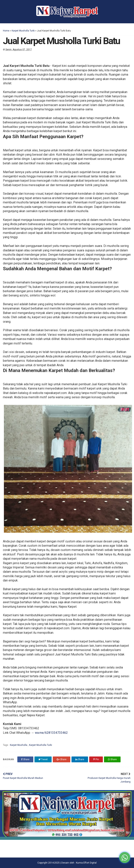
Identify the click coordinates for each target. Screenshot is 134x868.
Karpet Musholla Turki (23, 31)
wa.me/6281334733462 (51, 733)
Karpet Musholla (19, 745)
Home (6, 31)
